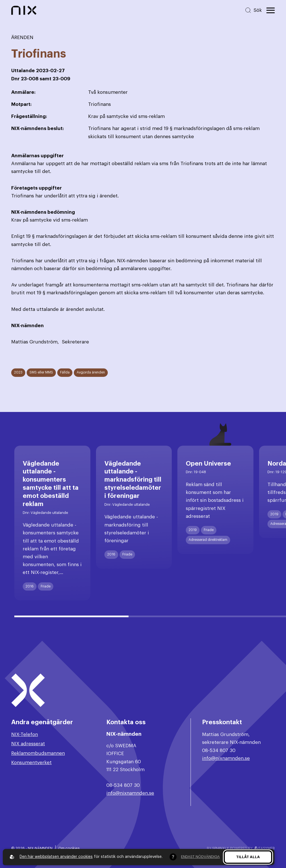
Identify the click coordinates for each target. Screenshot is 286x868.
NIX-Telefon (25, 734)
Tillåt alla (248, 857)
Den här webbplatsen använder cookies (56, 857)
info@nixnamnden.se (130, 793)
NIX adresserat (28, 744)
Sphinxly (220, 848)
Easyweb (265, 848)
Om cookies (69, 848)
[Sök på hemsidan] (253, 10)
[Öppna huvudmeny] (271, 10)
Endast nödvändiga (200, 857)
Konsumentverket (31, 763)
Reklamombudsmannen (38, 753)
